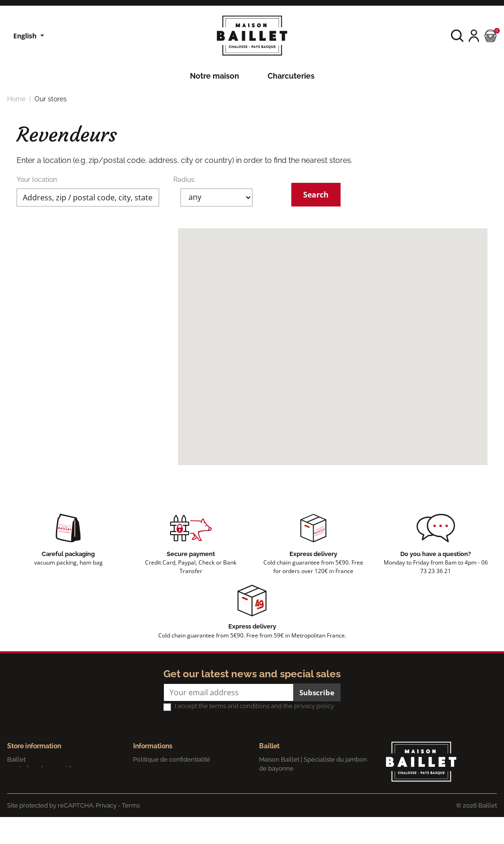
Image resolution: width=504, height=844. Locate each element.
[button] (457, 36)
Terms (131, 832)
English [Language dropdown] (26, 36)
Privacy (106, 832)
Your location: (37, 180)
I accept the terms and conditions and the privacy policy (254, 706)
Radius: (184, 180)
